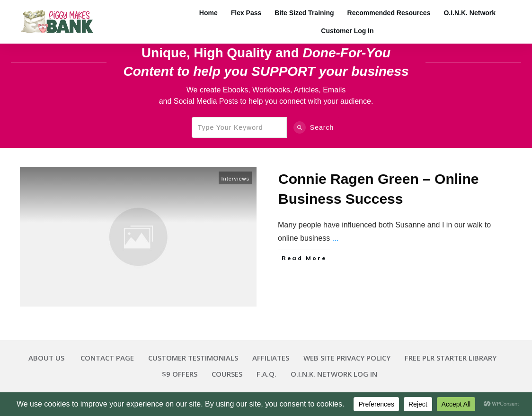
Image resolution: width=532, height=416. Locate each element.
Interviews (235, 179)
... (335, 238)
